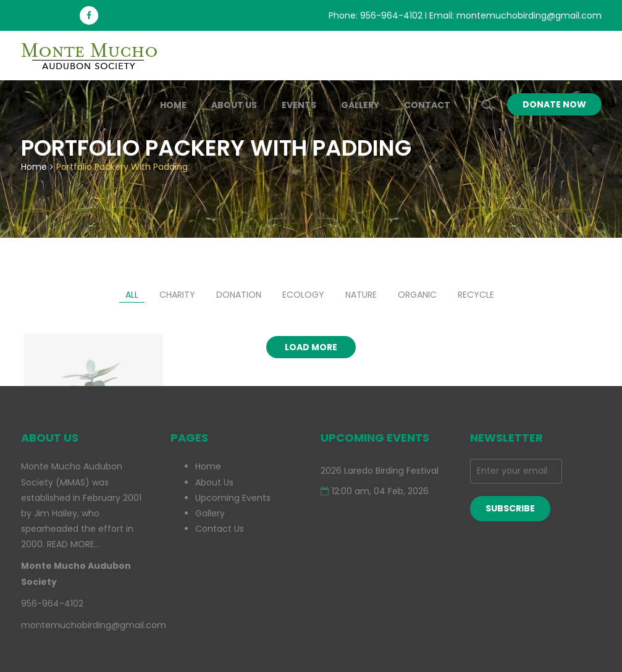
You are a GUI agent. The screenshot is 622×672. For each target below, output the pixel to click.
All (132, 295)
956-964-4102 (391, 15)
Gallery (360, 105)
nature (361, 295)
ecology (303, 295)
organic (417, 295)
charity (177, 295)
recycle (476, 295)
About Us (234, 105)
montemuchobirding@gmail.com (529, 15)
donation (239, 295)
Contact (427, 105)
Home (173, 105)
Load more (311, 347)
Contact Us (220, 529)
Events (299, 105)
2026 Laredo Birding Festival (380, 471)
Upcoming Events (233, 498)
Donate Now (554, 104)
